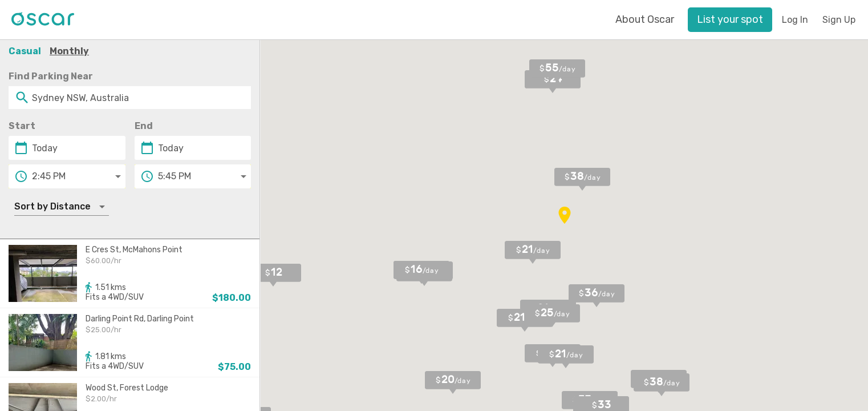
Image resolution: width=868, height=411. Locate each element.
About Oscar (645, 19)
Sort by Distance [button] (52, 206)
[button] (730, 20)
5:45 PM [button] (175, 176)
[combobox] (130, 98)
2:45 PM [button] (49, 176)
